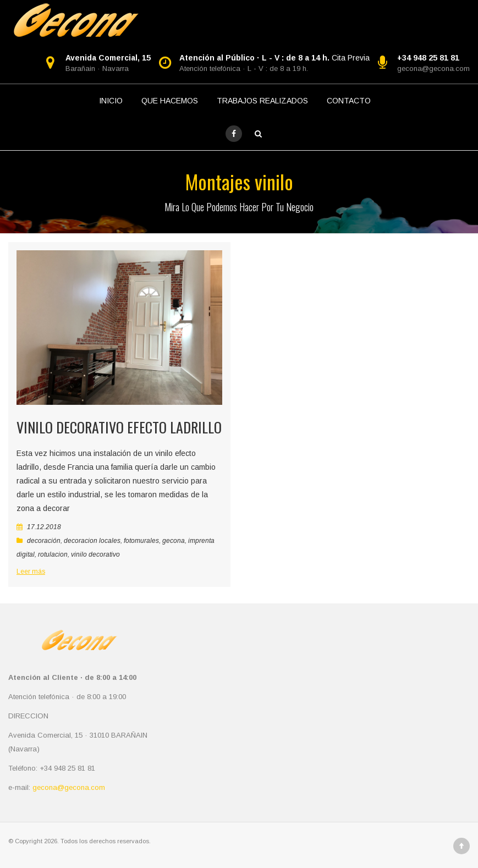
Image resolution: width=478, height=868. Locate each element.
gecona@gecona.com (433, 68)
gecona (174, 541)
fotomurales (141, 541)
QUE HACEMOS (170, 101)
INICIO (111, 101)
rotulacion (53, 554)
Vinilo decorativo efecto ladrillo (119, 427)
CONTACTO (349, 101)
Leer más (31, 572)
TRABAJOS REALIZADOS (262, 101)
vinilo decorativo (95, 554)
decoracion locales (92, 541)
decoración (44, 541)
